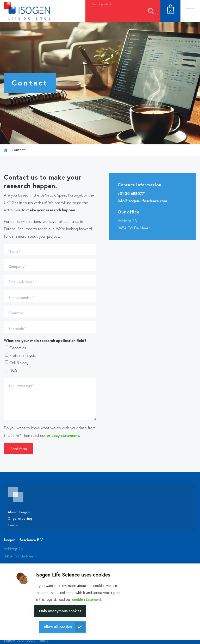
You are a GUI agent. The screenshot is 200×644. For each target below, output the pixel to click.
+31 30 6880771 (132, 193)
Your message (21, 385)
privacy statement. (63, 435)
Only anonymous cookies (60, 611)
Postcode (17, 328)
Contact (14, 525)
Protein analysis (20, 355)
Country (16, 313)
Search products (102, 4)
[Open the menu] (190, 11)
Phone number (21, 297)
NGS (11, 370)
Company (17, 266)
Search (151, 11)
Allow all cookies (58, 627)
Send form (19, 449)
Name (14, 251)
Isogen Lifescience (6, 150)
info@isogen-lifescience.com (142, 201)
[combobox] (113, 11)
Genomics (15, 348)
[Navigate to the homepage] (27, 11)
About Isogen (19, 512)
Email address (21, 282)
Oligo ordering (20, 518)
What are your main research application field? (45, 340)
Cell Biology (17, 363)
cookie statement (87, 599)
